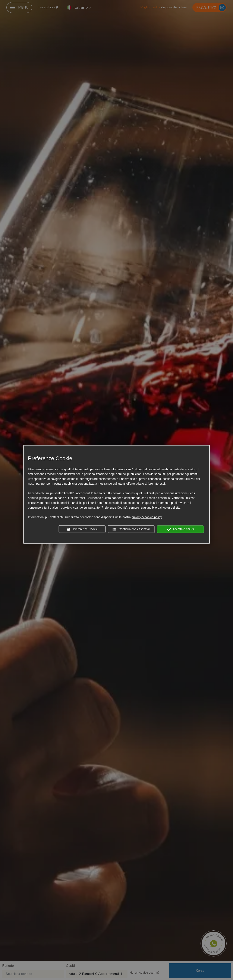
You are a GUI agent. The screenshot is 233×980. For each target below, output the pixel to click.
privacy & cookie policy (147, 517)
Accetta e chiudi (180, 529)
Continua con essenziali (131, 529)
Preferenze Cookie (82, 529)
